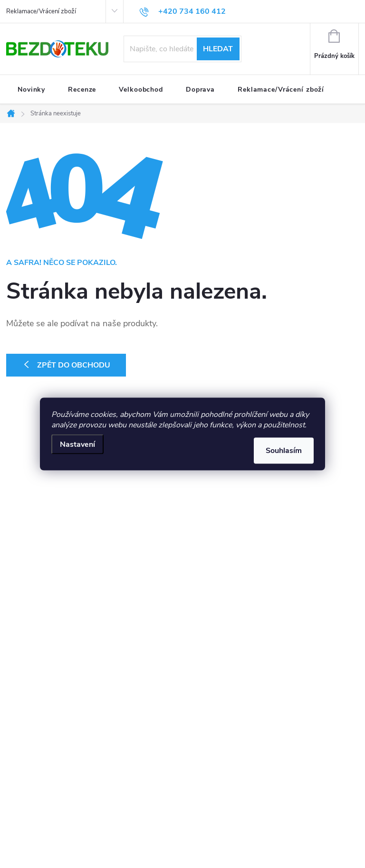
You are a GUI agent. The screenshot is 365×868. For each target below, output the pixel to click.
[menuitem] (31, 90)
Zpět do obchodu (74, 365)
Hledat (218, 49)
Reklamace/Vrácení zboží (41, 11)
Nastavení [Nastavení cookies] (77, 444)
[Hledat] (182, 49)
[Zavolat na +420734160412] (182, 11)
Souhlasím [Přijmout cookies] (284, 451)
